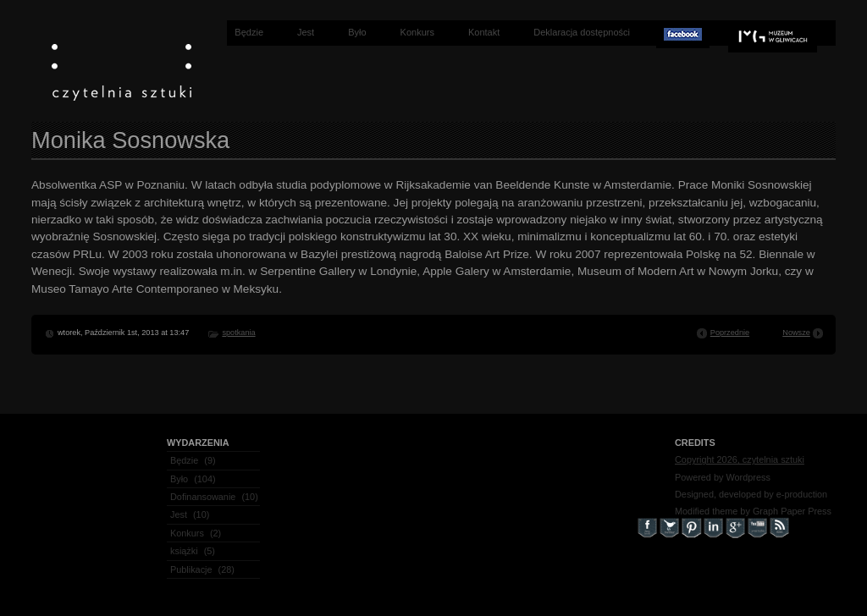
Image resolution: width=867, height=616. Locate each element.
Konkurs (417, 32)
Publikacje (191, 569)
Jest (306, 32)
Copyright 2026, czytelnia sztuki (740, 459)
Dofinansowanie (203, 497)
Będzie (249, 32)
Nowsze (796, 333)
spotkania (238, 333)
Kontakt (484, 32)
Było (357, 32)
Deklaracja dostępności (582, 32)
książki (184, 551)
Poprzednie (730, 333)
